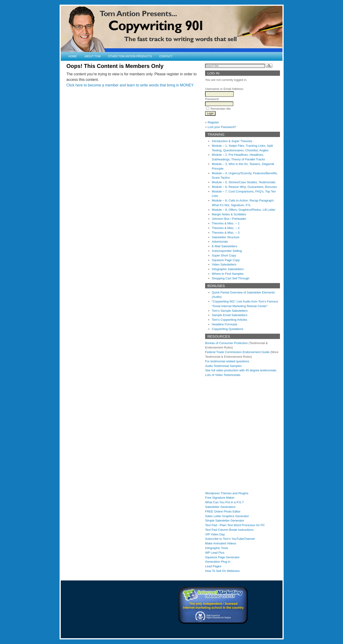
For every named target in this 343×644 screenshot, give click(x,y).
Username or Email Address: (225, 89)
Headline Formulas (225, 324)
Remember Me (221, 109)
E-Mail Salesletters (225, 246)
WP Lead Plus (215, 553)
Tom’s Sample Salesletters (230, 311)
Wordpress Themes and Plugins (227, 493)
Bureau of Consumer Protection (226, 343)
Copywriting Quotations (228, 329)
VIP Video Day (215, 534)
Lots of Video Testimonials (223, 375)
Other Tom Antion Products (130, 56)
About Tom (93, 56)
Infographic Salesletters (228, 269)
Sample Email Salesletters (230, 315)
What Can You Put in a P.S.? (224, 502)
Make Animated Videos (221, 543)
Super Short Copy (224, 255)
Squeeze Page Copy (226, 260)
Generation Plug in (218, 562)
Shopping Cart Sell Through (231, 278)
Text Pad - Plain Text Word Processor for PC (235, 525)
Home (73, 56)
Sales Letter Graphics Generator (227, 516)
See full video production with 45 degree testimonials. (241, 370)
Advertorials (220, 242)
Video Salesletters (224, 264)
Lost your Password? (222, 127)
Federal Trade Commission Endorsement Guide (237, 352)
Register (213, 122)
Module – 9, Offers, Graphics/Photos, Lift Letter (244, 210)
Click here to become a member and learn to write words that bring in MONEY (130, 85)
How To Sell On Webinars (222, 571)
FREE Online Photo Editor (223, 511)
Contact (166, 56)
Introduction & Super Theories (232, 141)
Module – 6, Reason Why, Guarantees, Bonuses (244, 187)
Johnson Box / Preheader (229, 219)
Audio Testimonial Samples (223, 366)
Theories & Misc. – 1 (226, 223)
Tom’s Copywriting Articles (229, 320)
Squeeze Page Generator (222, 557)
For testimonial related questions (227, 361)
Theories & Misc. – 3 (226, 233)
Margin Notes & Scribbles (229, 214)
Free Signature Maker (220, 498)
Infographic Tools (217, 548)
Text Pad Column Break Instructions (229, 530)
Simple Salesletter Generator (225, 520)
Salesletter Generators (220, 507)
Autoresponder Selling (227, 251)
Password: (212, 99)
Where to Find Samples (228, 274)
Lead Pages (213, 566)
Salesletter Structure (226, 237)
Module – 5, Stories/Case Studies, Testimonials (244, 182)
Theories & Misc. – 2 (226, 228)
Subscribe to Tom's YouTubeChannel (230, 539)
